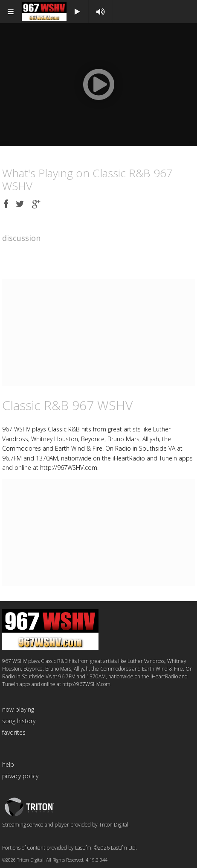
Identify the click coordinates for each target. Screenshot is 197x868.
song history (19, 721)
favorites (14, 732)
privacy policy (20, 776)
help (8, 764)
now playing (18, 709)
